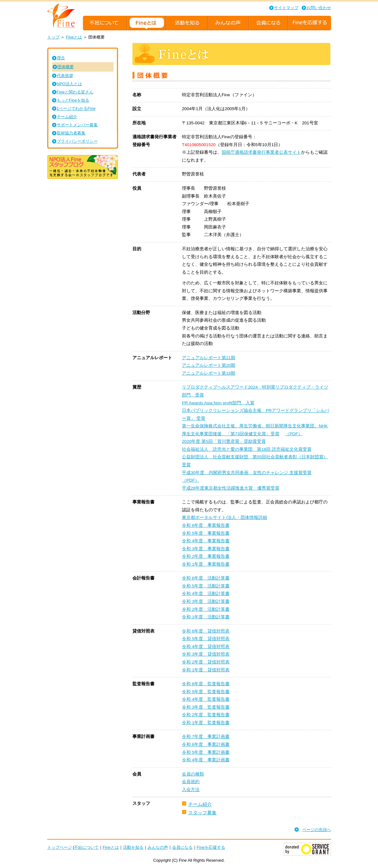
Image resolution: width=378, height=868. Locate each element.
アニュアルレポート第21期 (209, 358)
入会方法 (191, 790)
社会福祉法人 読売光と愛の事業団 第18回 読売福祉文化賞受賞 (247, 449)
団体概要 (66, 67)
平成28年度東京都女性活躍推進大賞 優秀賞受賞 (231, 488)
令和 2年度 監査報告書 (206, 715)
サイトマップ (286, 8)
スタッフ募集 (202, 813)
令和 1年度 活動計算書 (206, 617)
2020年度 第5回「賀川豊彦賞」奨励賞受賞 (224, 441)
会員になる (182, 847)
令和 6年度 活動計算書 (206, 578)
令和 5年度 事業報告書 (206, 533)
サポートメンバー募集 (77, 125)
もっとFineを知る (73, 100)
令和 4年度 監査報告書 (206, 699)
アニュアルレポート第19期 (209, 373)
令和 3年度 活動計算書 (206, 601)
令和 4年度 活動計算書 (206, 594)
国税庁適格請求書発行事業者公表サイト (261, 152)
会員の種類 (193, 774)
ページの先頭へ (317, 830)
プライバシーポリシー (77, 141)
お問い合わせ (319, 8)
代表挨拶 (65, 76)
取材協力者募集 (71, 133)
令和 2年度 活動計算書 (206, 609)
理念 (61, 58)
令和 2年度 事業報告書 (206, 556)
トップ (53, 37)
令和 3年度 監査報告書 (206, 707)
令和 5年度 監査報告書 (206, 692)
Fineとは (74, 37)
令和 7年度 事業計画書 (206, 737)
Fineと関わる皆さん (75, 92)
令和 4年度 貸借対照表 (206, 647)
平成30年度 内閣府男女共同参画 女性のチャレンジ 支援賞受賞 (247, 473)
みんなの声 (158, 847)
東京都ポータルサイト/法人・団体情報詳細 (224, 517)
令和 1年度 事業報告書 (206, 564)
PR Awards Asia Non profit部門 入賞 (218, 403)
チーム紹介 (200, 804)
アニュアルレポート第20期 (209, 365)
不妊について (86, 847)
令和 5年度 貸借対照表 (206, 639)
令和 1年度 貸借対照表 (206, 670)
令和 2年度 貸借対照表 (206, 662)
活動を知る (133, 847)
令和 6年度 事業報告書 (206, 525)
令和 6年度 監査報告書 (206, 684)
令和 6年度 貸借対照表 (206, 631)
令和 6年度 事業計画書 (206, 744)
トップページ (60, 847)
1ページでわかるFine (76, 108)
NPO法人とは (69, 84)
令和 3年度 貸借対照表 (206, 654)
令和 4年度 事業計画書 (206, 760)
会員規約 (191, 782)
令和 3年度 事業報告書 (206, 549)
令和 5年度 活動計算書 (206, 586)
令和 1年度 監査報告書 (206, 723)
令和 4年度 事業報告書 (206, 541)
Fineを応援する (211, 847)
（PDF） (294, 434)
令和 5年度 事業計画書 (206, 752)
